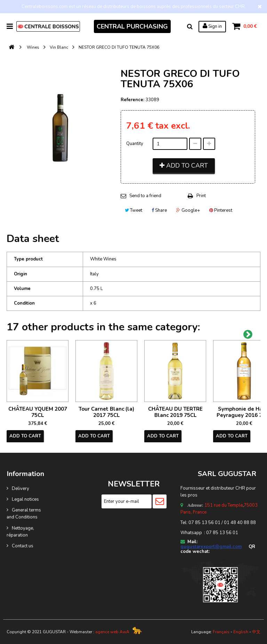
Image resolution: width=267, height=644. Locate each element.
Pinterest (221, 210)
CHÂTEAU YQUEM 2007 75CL (38, 412)
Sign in (212, 26)
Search (190, 26)
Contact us (23, 546)
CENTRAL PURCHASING (132, 26)
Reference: (132, 100)
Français (221, 632)
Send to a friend (145, 196)
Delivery (21, 489)
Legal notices (25, 499)
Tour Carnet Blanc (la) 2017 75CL (106, 412)
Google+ (188, 210)
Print (201, 196)
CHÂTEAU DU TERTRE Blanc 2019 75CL (175, 412)
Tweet (133, 210)
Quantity (135, 144)
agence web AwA (112, 632)
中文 (256, 632)
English (241, 632)
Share (159, 210)
